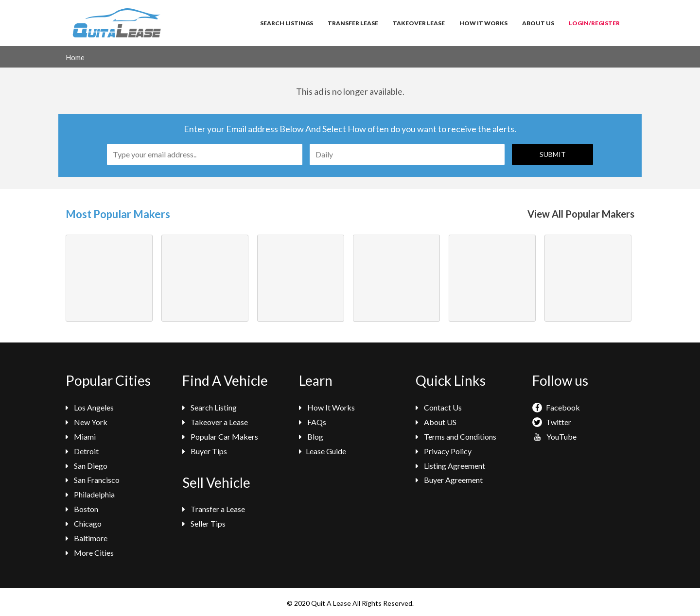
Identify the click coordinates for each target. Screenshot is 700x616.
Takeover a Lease (215, 422)
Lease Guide (323, 451)
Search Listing (210, 407)
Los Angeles (90, 407)
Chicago (84, 523)
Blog (311, 436)
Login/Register (594, 23)
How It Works (483, 23)
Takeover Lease (419, 23)
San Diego (87, 466)
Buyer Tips (205, 451)
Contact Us (439, 407)
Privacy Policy (444, 451)
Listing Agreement (450, 466)
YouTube (554, 436)
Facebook (556, 407)
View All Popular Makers (581, 214)
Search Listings (287, 23)
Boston (82, 509)
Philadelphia (90, 494)
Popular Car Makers (220, 436)
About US (436, 422)
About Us (538, 23)
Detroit (82, 451)
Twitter (552, 422)
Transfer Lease (353, 23)
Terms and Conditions (456, 436)
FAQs (313, 422)
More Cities (90, 553)
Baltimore (87, 538)
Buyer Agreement (449, 480)
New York (87, 422)
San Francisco (93, 480)
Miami (81, 436)
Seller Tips (204, 523)
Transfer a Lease (214, 509)
